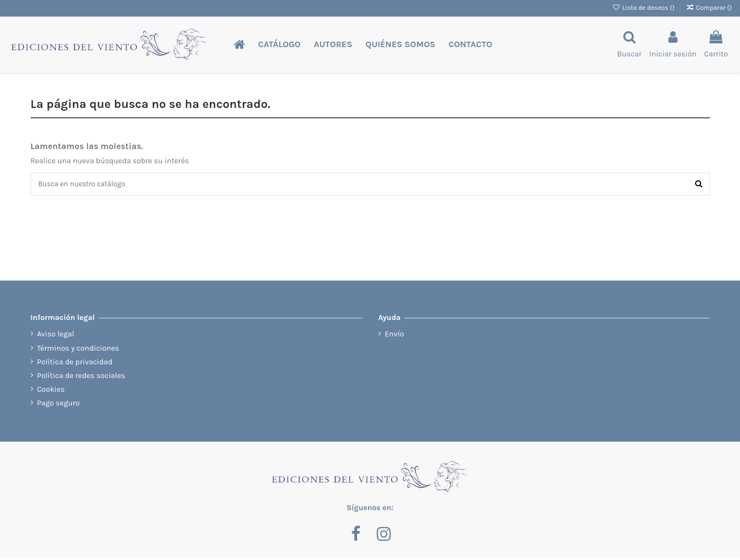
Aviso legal (56, 336)
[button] (279, 45)
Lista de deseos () (644, 8)
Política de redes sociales (81, 377)
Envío (395, 336)
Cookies (51, 391)
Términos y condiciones (78, 349)
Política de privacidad (75, 363)
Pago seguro (59, 405)
